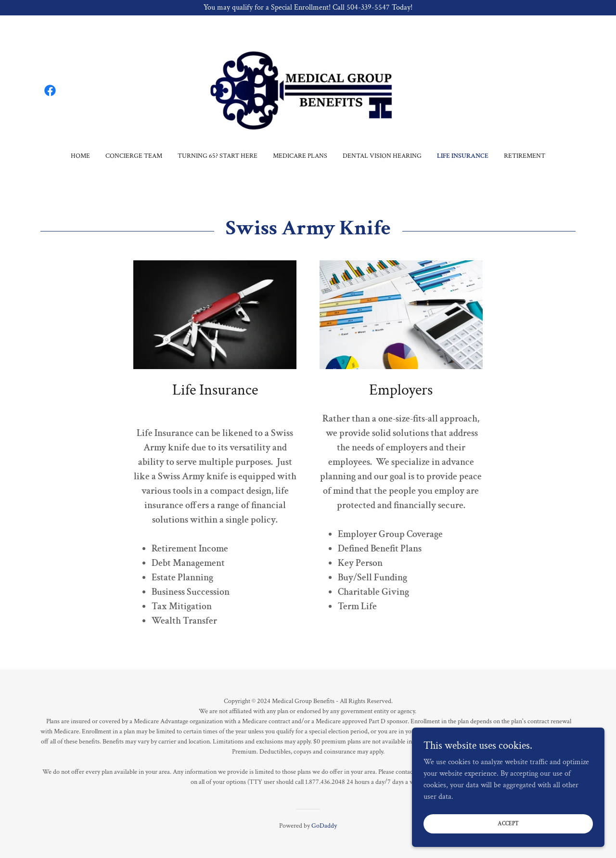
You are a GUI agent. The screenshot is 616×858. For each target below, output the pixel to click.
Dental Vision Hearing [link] (382, 156)
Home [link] (80, 156)
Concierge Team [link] (134, 156)
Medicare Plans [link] (300, 156)
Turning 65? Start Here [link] (218, 156)
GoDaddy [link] (324, 826)
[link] (50, 90)
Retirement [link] (525, 156)
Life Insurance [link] (463, 156)
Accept (508, 824)
